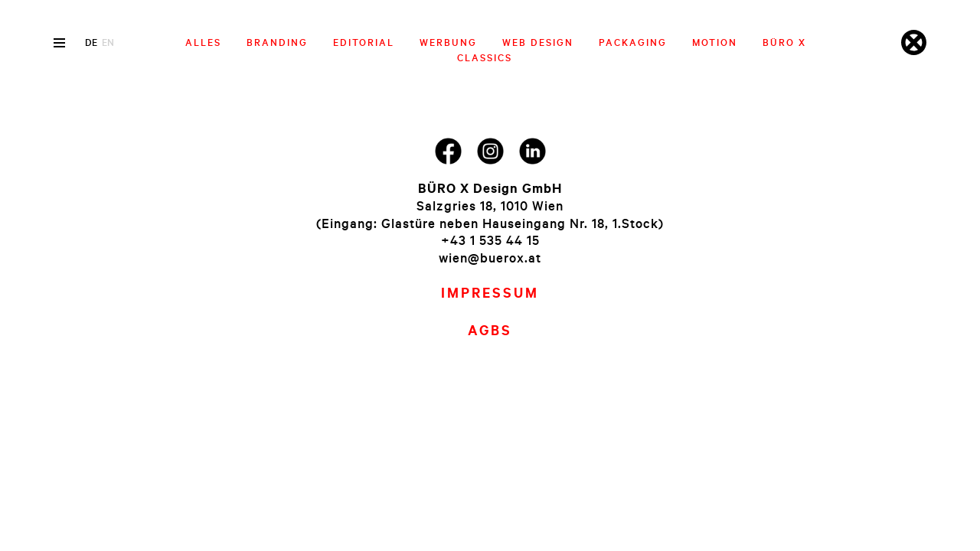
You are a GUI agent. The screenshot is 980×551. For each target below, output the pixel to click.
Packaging (633, 42)
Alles (203, 42)
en (108, 42)
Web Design (538, 42)
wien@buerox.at (490, 258)
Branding (277, 42)
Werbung (448, 42)
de (91, 42)
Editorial (364, 42)
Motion (715, 42)
